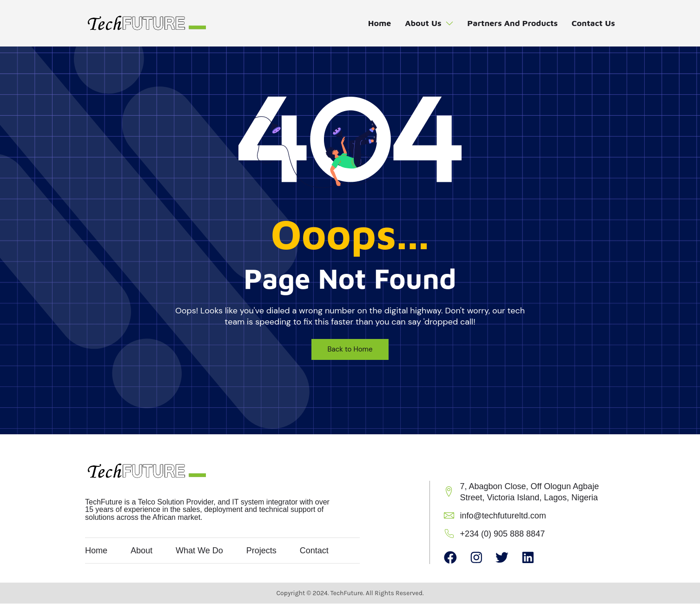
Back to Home (350, 349)
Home (378, 23)
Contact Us (593, 23)
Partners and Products (512, 23)
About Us (428, 23)
